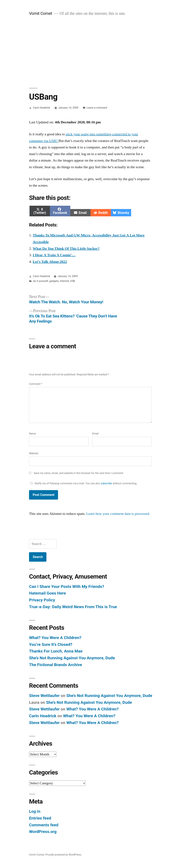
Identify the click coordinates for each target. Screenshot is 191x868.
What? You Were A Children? (55, 638)
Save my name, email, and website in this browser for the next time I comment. (79, 473)
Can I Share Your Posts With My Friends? (67, 586)
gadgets (54, 281)
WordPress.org (43, 832)
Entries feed (40, 818)
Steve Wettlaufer (44, 696)
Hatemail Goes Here (48, 593)
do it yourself (41, 281)
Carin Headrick (42, 108)
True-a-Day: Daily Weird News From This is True (73, 607)
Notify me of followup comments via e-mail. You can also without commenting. (83, 483)
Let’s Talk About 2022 (50, 262)
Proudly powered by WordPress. (64, 855)
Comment (36, 384)
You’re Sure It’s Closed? (51, 644)
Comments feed (44, 825)
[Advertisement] (95, 52)
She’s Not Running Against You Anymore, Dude (72, 658)
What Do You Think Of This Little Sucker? (66, 249)
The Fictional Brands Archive (55, 665)
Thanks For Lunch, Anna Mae (56, 651)
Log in (35, 811)
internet (64, 281)
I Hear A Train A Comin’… (54, 255)
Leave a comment (97, 108)
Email (95, 434)
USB (73, 281)
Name (32, 434)
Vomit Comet (41, 13)
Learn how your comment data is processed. (118, 514)
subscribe (106, 483)
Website (34, 453)
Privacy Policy (42, 600)
